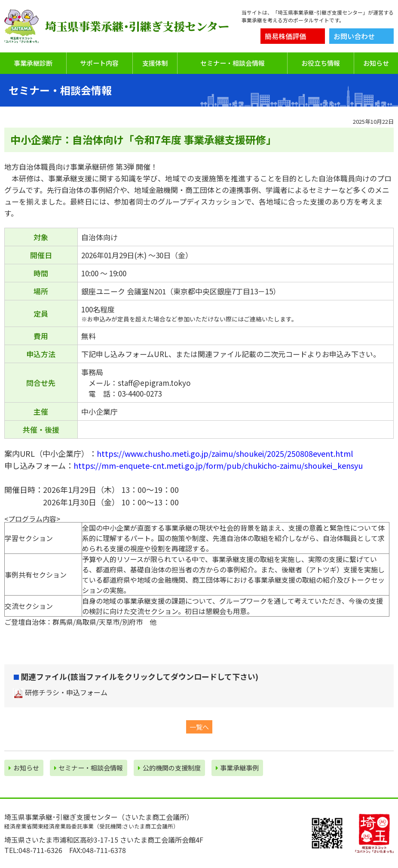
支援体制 (155, 63)
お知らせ (376, 63)
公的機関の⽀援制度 (169, 768)
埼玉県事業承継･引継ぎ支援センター (137, 26)
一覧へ (199, 727)
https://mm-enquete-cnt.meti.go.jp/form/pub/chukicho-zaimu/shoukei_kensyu (218, 465)
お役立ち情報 (321, 63)
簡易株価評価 (285, 36)
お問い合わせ (354, 36)
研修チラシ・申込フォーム (66, 692)
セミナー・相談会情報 (233, 63)
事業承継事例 (237, 768)
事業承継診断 (33, 63)
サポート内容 (99, 63)
